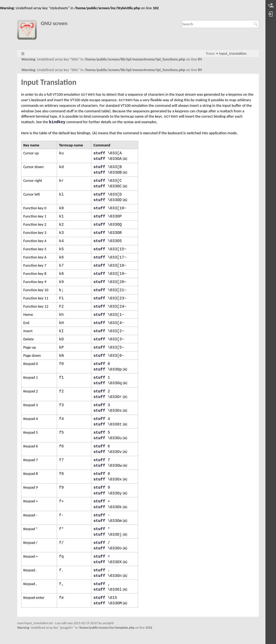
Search (256, 24)
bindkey (57, 122)
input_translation (233, 53)
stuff (99, 153)
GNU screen (54, 23)
